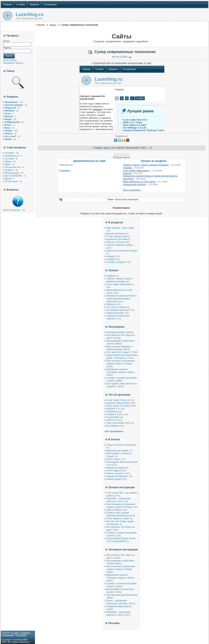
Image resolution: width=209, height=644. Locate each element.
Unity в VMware (115, 510)
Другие (8, 179)
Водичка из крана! (116, 468)
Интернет (9, 153)
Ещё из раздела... (132, 190)
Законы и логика (115, 242)
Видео (53, 25)
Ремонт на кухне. (115, 473)
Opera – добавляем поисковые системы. (117, 602)
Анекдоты (112, 259)
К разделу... (65, 170)
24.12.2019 (121, 57)
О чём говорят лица (117, 236)
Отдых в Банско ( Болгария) (121, 445)
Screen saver (11, 181)
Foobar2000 (113, 417)
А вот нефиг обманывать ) (137, 171)
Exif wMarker (113, 426)
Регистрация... (11, 60)
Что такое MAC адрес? (118, 352)
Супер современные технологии (125, 52)
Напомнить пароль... (14, 63)
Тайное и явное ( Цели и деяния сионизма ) (146, 165)
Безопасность (12, 156)
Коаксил (128, 173)
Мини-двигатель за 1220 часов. (139, 182)
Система (9, 159)
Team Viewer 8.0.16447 (118, 406)
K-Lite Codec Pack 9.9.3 (119, 400)
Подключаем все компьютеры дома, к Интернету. (122, 357)
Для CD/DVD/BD (13, 176)
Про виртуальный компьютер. (122, 595)
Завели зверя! (114, 479)
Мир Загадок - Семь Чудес (120, 228)
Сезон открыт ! (114, 459)
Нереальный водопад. (135, 184)
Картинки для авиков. (118, 451)
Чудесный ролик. (115, 313)
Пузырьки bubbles (116, 332)
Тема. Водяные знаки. (118, 518)
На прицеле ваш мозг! (118, 310)
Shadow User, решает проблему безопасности (119, 514)
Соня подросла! (115, 471)
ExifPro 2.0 (112, 420)
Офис (8, 164)
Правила (25, 633)
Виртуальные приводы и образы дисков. (119, 348)
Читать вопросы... (12, 210)
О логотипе (21, 635)
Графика (9, 170)
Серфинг (128, 168)
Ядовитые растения (117, 239)
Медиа (8, 161)
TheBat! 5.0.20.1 (115, 414)
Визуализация (12, 173)
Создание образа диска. (119, 606)
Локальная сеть (13, 167)
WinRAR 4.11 (113, 409)
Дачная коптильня (116, 234)
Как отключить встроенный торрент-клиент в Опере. (121, 362)
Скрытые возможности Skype (122, 251)
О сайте (15, 633)
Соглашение (8, 635)
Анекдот (111, 256)
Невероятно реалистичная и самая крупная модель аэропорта (121, 299)
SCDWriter (112, 412)
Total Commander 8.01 (118, 423)
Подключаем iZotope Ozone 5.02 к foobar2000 (121, 540)
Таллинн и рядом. (116, 262)
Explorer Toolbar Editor (118, 403)
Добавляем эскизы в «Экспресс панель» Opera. (120, 371)
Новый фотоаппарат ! (118, 476)
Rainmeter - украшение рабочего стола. (118, 500)
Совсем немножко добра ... (121, 245)
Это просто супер (116, 307)
